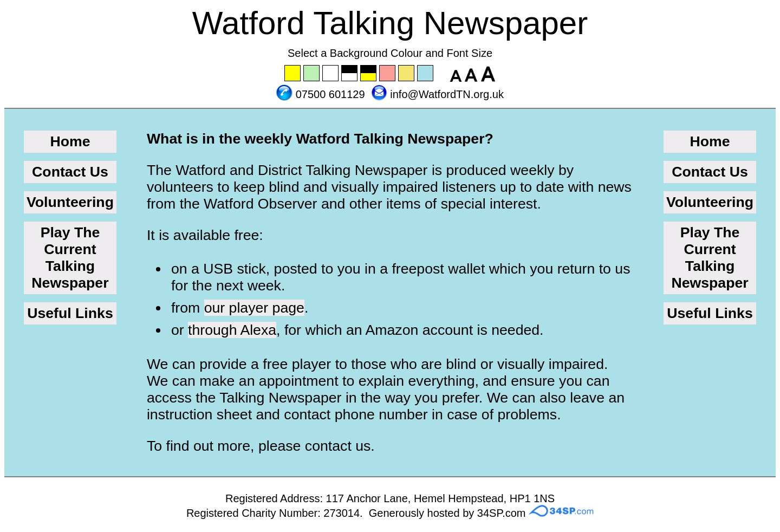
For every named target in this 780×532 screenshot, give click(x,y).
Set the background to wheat (407, 74)
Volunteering (70, 202)
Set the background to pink (388, 74)
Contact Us (70, 172)
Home (70, 141)
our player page (254, 308)
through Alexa (232, 330)
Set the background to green (312, 74)
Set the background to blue (426, 74)
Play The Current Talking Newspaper (70, 258)
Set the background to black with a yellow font (369, 74)
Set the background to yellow (293, 74)
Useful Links (70, 313)
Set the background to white (331, 74)
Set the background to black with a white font (350, 74)
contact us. (340, 446)
